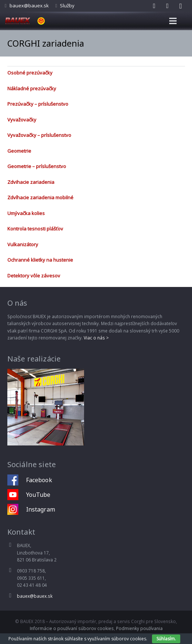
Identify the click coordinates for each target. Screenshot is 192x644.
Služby (67, 6)
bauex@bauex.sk (29, 6)
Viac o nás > (96, 338)
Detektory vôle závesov (34, 276)
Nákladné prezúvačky (32, 88)
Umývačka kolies (26, 213)
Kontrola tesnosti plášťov (35, 229)
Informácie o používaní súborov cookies (72, 628)
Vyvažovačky (22, 120)
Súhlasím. (166, 639)
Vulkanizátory (23, 244)
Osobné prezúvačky (30, 73)
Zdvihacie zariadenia (31, 182)
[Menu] (173, 21)
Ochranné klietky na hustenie (40, 260)
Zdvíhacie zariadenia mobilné (40, 197)
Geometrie (19, 151)
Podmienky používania (139, 628)
